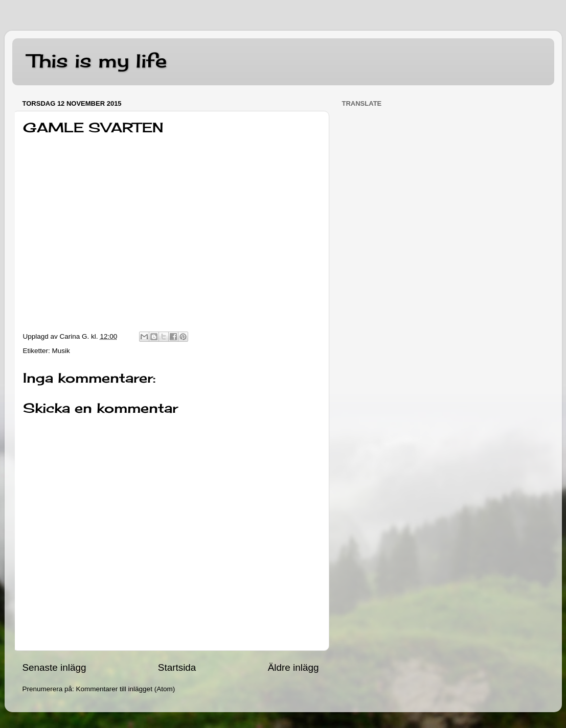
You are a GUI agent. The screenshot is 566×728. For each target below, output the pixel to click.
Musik (61, 351)
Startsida (177, 667)
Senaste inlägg (54, 667)
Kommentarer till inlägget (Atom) (126, 689)
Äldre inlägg (293, 667)
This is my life (97, 61)
